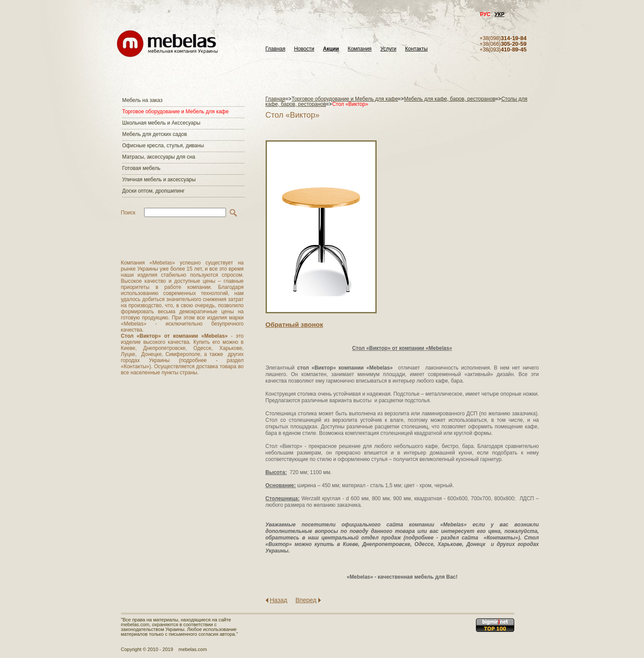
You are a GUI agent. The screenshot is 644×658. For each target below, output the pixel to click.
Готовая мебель (142, 168)
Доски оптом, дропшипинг (154, 191)
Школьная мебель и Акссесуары (162, 123)
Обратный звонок (294, 324)
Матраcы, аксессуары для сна (159, 157)
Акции (331, 49)
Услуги (388, 49)
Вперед (306, 600)
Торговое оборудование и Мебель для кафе (176, 112)
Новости (304, 49)
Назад (279, 600)
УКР (500, 14)
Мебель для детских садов (155, 134)
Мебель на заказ (143, 100)
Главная (276, 49)
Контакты (416, 49)
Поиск (128, 213)
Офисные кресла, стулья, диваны (163, 146)
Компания (359, 49)
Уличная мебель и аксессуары (159, 180)
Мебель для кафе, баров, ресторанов (450, 99)
